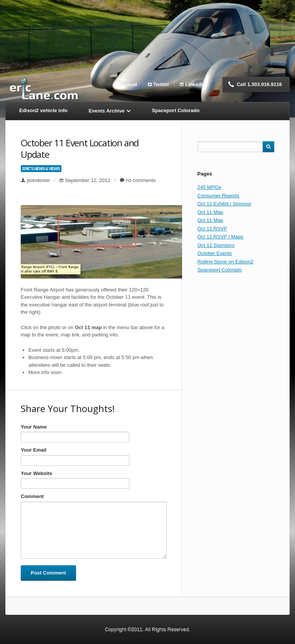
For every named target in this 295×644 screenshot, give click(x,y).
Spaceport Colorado (220, 270)
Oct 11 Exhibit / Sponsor (224, 204)
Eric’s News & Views (41, 169)
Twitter (161, 84)
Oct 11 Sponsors (216, 245)
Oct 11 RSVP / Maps (220, 237)
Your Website (36, 473)
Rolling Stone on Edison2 (225, 262)
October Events (215, 253)
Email (131, 84)
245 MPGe (209, 187)
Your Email (34, 450)
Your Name (34, 427)
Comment (32, 496)
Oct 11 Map (210, 212)
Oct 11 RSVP (212, 229)
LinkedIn (195, 84)
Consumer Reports (218, 196)
